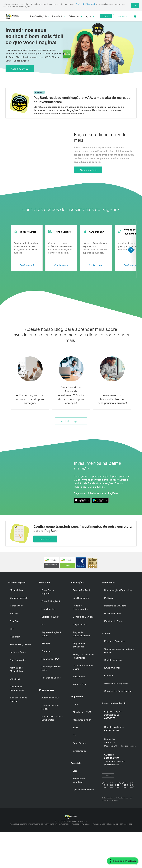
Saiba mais (45, 575)
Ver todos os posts (71, 436)
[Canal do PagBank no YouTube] (118, 821)
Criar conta (122, 16)
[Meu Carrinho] (135, 16)
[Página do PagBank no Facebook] (105, 821)
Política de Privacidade (86, 4)
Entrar (106, 16)
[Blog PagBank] (131, 821)
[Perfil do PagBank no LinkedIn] (125, 821)
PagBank (18, 16)
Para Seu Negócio (40, 16)
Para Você (59, 16)
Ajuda (90, 16)
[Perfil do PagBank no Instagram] (111, 821)
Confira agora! (27, 281)
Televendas (76, 16)
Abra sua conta (20, 69)
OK (135, 6)
